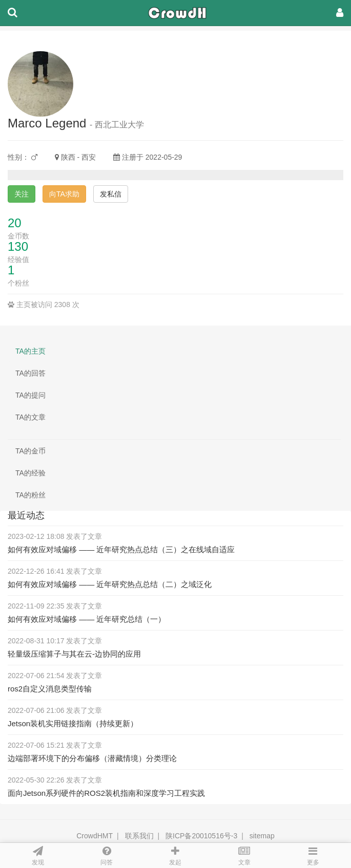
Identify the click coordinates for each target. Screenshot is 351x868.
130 (18, 246)
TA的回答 (30, 373)
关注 (22, 194)
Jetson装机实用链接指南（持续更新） (73, 723)
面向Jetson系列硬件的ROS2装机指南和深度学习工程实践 (106, 793)
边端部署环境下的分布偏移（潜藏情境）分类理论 (92, 758)
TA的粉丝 (30, 495)
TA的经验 (30, 473)
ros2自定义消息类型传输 (50, 689)
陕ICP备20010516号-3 (201, 836)
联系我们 (139, 836)
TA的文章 (30, 417)
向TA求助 (64, 194)
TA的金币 (30, 451)
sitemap (262, 836)
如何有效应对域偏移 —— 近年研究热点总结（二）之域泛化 (110, 584)
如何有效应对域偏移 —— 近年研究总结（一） (87, 619)
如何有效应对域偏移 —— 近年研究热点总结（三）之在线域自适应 (121, 549)
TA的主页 (30, 351)
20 (15, 223)
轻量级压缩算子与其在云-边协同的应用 (74, 654)
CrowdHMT (95, 836)
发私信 (111, 194)
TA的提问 (30, 395)
